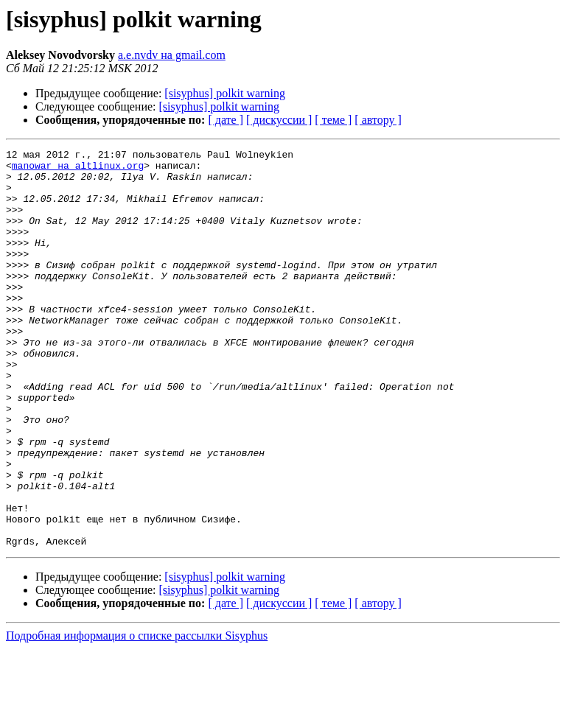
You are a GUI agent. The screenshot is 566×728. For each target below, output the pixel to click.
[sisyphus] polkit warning (225, 93)
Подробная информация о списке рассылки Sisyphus (137, 715)
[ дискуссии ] (279, 120)
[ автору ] (378, 120)
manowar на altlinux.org (78, 169)
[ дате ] (226, 120)
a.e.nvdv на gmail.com (172, 55)
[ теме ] (333, 120)
